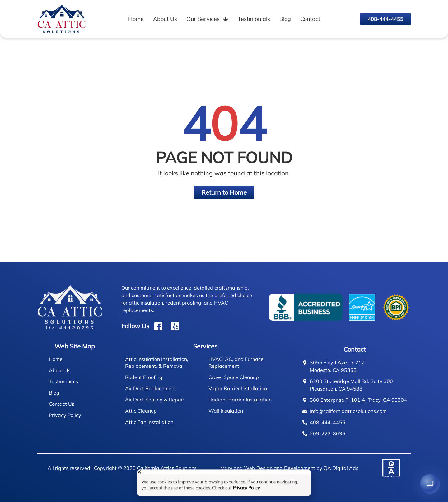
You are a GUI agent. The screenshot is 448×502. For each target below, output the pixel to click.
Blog (285, 19)
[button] (224, 474)
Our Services (207, 19)
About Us (165, 19)
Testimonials (254, 19)
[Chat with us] (430, 484)
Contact (310, 19)
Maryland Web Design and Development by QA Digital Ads (289, 468)
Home (136, 19)
